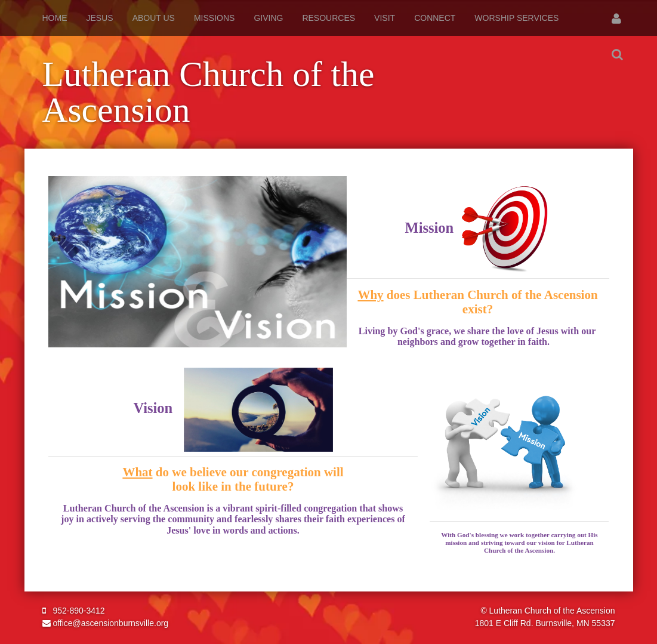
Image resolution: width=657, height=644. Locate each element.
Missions (214, 18)
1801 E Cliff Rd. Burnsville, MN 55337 (545, 623)
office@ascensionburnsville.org (106, 623)
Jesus (100, 18)
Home (55, 18)
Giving (268, 18)
